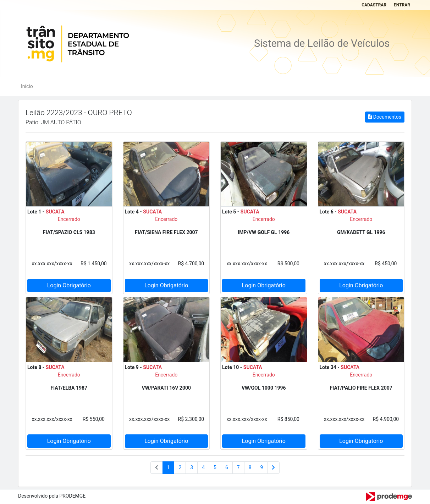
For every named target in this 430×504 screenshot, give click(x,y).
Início (27, 86)
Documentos (385, 117)
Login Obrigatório (69, 285)
